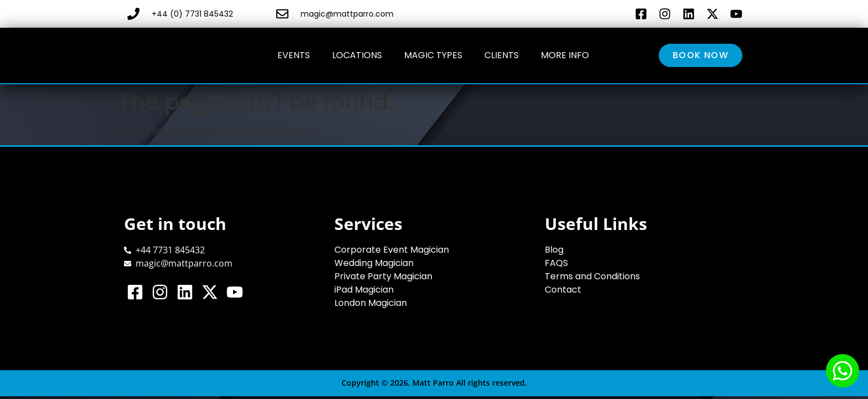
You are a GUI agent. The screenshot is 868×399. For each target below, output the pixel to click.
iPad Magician (364, 290)
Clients (502, 55)
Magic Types (433, 55)
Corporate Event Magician (392, 250)
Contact (563, 290)
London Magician (371, 303)
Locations (357, 55)
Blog (554, 250)
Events (294, 55)
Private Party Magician (383, 276)
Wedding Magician (374, 263)
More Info (565, 55)
